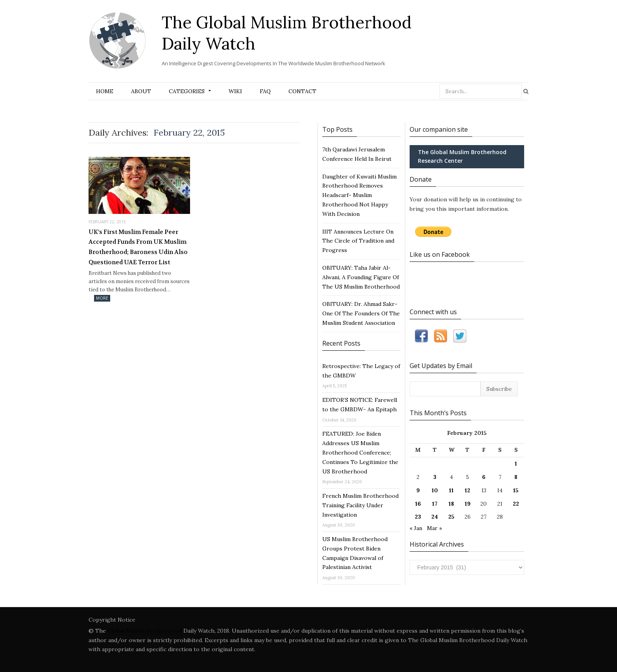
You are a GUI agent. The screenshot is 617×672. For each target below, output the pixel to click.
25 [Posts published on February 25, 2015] (451, 517)
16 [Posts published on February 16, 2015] (418, 504)
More (102, 298)
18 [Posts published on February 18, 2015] (451, 504)
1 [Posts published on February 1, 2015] (516, 464)
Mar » (434, 528)
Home (105, 91)
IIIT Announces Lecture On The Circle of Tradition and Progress (358, 241)
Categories (187, 91)
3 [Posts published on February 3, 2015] (435, 477)
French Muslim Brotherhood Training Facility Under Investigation (360, 505)
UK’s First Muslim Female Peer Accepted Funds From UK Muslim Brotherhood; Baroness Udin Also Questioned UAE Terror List (138, 247)
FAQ (265, 91)
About (141, 91)
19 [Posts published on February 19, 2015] (468, 504)
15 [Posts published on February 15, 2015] (516, 490)
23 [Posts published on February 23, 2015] (418, 517)
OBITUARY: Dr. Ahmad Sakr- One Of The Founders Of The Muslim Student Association (361, 313)
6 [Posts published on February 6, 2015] (484, 477)
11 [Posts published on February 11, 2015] (451, 490)
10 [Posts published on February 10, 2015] (435, 490)
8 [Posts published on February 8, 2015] (516, 477)
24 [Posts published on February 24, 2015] (435, 517)
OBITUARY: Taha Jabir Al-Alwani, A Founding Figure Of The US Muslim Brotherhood (361, 277)
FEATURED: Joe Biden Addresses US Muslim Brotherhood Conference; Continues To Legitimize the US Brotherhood (360, 452)
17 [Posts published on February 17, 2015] (435, 504)
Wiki (235, 91)
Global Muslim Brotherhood (145, 631)
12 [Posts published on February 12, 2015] (467, 490)
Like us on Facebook (440, 254)
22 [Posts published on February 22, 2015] (516, 504)
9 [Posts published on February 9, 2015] (418, 490)
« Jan (416, 528)
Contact (302, 91)
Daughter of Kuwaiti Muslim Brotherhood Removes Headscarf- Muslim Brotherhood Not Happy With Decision (359, 195)
